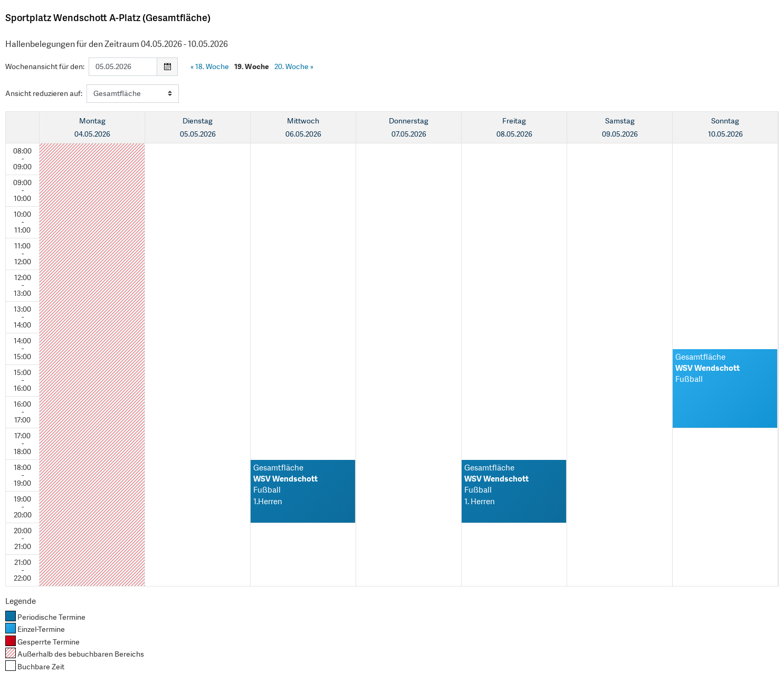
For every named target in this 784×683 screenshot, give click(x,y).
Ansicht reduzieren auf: (44, 93)
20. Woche (294, 66)
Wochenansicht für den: (45, 66)
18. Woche (210, 66)
